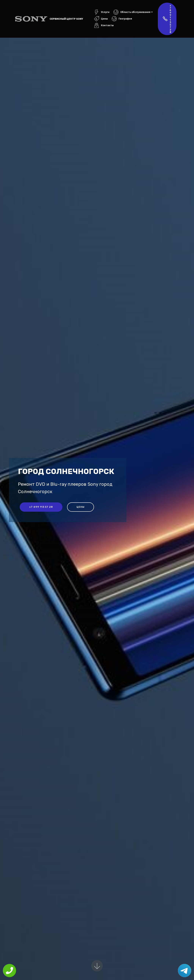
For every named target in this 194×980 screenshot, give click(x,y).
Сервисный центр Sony (66, 19)
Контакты (104, 25)
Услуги (102, 12)
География (122, 19)
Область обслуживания (132, 12)
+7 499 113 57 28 (167, 19)
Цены (101, 19)
